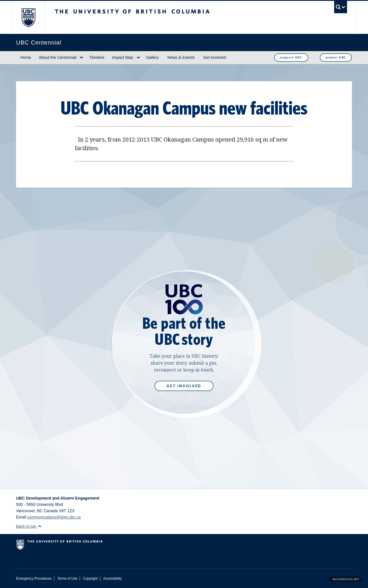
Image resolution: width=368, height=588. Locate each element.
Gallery (152, 57)
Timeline (97, 57)
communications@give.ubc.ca (54, 517)
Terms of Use (67, 579)
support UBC (291, 57)
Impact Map (123, 57)
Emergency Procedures (34, 579)
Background (346, 579)
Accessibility (112, 579)
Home (26, 57)
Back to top (29, 526)
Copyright (90, 579)
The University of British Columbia (28, 17)
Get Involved (215, 57)
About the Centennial (58, 57)
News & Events (181, 57)
